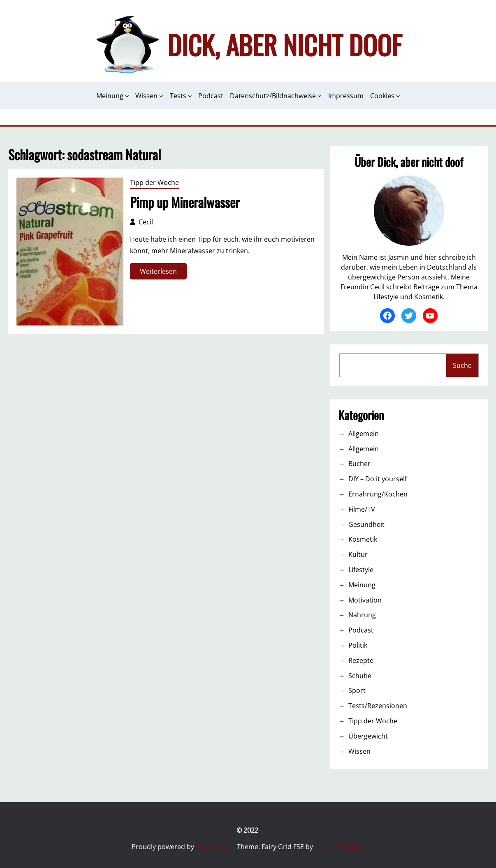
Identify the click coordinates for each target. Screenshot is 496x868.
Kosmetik (363, 539)
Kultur (358, 554)
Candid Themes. (340, 847)
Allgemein (364, 434)
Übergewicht (368, 736)
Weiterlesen (161, 273)
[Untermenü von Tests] (190, 96)
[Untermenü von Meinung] (127, 96)
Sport (357, 690)
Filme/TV (362, 509)
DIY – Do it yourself (378, 479)
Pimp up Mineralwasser (185, 202)
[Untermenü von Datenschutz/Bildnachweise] (320, 96)
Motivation (365, 600)
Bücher (359, 464)
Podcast (361, 630)
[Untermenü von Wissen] (161, 96)
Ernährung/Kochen (378, 494)
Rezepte (361, 660)
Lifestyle (361, 570)
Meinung (362, 585)
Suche (462, 365)
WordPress (213, 847)
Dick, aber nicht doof (285, 44)
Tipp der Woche (154, 182)
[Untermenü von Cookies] (398, 96)
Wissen (359, 751)
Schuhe (360, 676)
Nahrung (362, 615)
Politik (358, 645)
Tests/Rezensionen (378, 706)
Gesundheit (366, 524)
